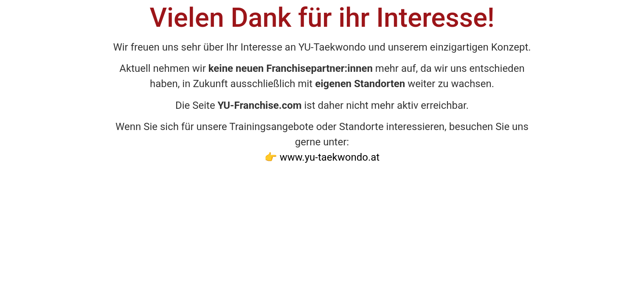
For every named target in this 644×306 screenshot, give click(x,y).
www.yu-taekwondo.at (330, 157)
